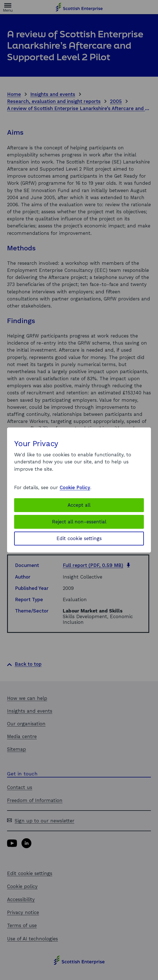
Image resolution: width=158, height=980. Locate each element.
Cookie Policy (75, 487)
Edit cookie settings (79, 538)
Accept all (79, 505)
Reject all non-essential (79, 522)
